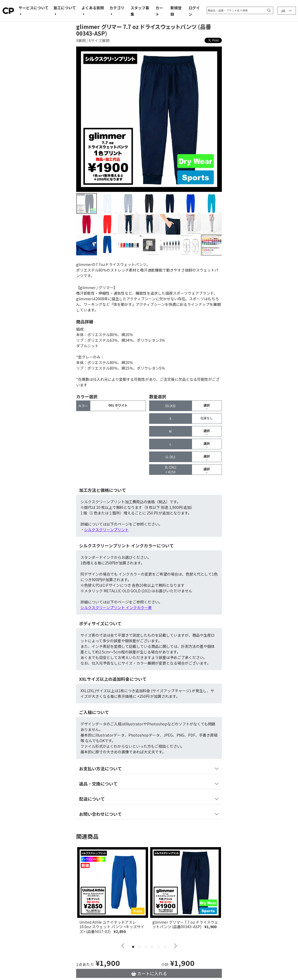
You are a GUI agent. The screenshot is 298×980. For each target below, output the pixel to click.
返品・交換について (98, 784)
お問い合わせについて (100, 814)
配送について (92, 799)
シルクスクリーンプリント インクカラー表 (116, 607)
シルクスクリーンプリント (106, 530)
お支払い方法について (100, 768)
